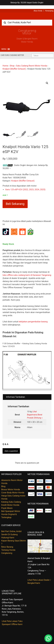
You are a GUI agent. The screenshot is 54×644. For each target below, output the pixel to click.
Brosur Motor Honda (11, 485)
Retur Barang (7, 543)
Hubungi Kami (8, 533)
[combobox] (27, 19)
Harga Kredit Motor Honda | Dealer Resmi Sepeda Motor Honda (27, 13)
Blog (3, 482)
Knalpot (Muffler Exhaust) (14, 65)
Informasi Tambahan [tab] (15, 393)
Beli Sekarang (15, 200)
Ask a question (11, 447)
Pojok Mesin (7, 504)
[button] (4, 45)
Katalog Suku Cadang (11, 498)
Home (5, 62)
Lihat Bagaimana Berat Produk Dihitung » (35, 411)
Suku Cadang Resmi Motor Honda (31, 62)
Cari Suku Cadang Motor (12, 52)
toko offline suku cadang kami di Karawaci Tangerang (27, 271)
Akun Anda (38, 7)
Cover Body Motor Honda (13, 488)
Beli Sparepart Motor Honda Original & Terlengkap (11, 510)
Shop (12, 62)
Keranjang (49, 7)
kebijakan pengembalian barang (33, 318)
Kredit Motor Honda (10, 501)
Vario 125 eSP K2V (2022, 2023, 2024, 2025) (25, 186)
